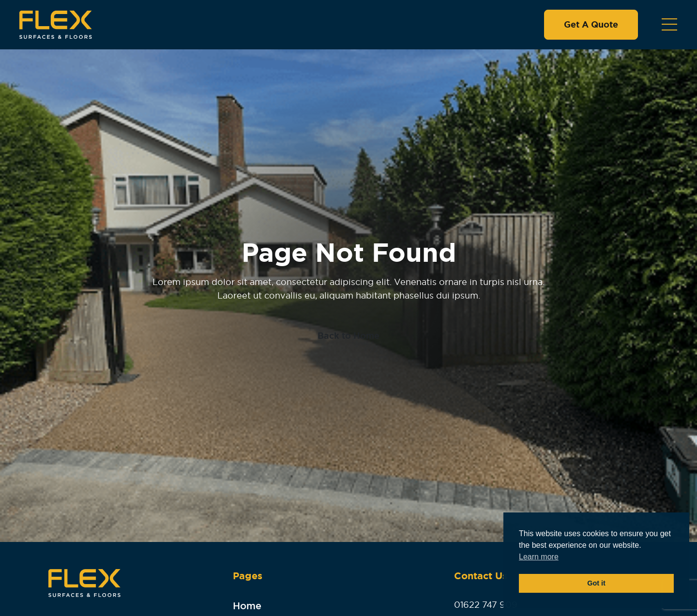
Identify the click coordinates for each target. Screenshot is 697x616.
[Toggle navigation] (669, 25)
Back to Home (348, 336)
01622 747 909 (486, 605)
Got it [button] (596, 583)
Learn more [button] (539, 557)
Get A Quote (591, 25)
